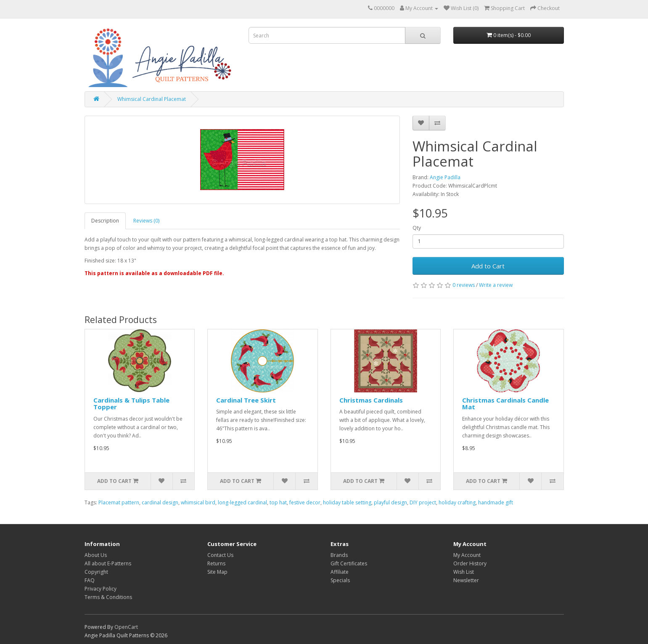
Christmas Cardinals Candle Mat (505, 404)
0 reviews (464, 285)
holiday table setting (347, 502)
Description (105, 221)
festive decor (305, 502)
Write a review (496, 285)
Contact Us (220, 555)
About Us (96, 555)
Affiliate (340, 572)
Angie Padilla (445, 177)
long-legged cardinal (242, 502)
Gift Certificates (349, 563)
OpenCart (126, 627)
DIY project (423, 502)
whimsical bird (198, 502)
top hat (278, 502)
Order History (470, 563)
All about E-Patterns (108, 563)
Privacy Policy (101, 589)
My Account (467, 555)
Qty (417, 228)
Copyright (96, 572)
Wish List (464, 572)
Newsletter (466, 580)
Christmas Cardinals (371, 400)
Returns (216, 563)
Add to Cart (488, 266)
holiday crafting (457, 502)
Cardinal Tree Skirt (246, 400)
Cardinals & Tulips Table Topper (131, 404)
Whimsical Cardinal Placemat (152, 99)
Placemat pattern (119, 502)
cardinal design (160, 502)
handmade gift (496, 502)
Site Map (217, 572)
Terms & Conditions (108, 597)
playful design (390, 502)
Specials (340, 580)
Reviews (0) (146, 221)
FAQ (90, 580)
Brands (339, 555)
